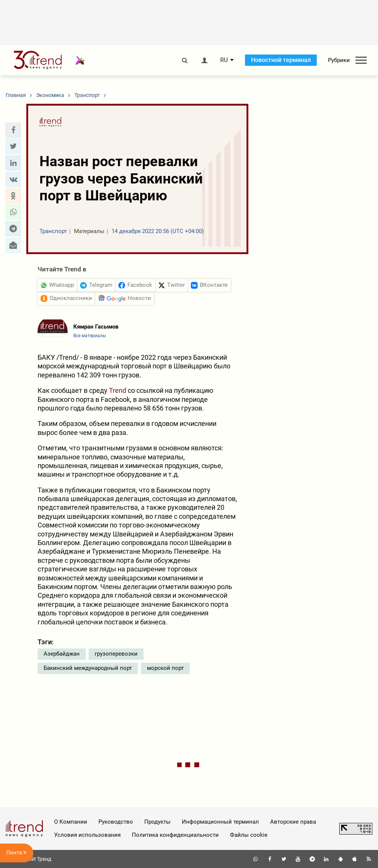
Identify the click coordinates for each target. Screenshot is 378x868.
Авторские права (293, 822)
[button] (13, 130)
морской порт (165, 668)
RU (224, 60)
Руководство (116, 822)
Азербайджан (62, 654)
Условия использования (87, 835)
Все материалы (90, 336)
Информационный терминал (220, 822)
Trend (118, 390)
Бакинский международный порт (88, 668)
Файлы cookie (249, 835)
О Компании (71, 822)
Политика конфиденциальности (175, 835)
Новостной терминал (281, 60)
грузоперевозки (116, 654)
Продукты (157, 822)
